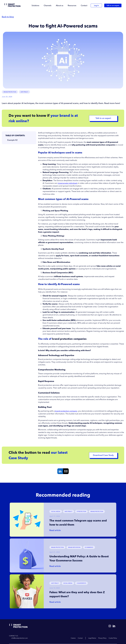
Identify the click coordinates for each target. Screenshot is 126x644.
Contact (84, 5)
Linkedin (60, 471)
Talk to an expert (113, 5)
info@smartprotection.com (20, 638)
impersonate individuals (68, 183)
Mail (66, 471)
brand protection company (66, 411)
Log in (96, 5)
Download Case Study (103, 455)
